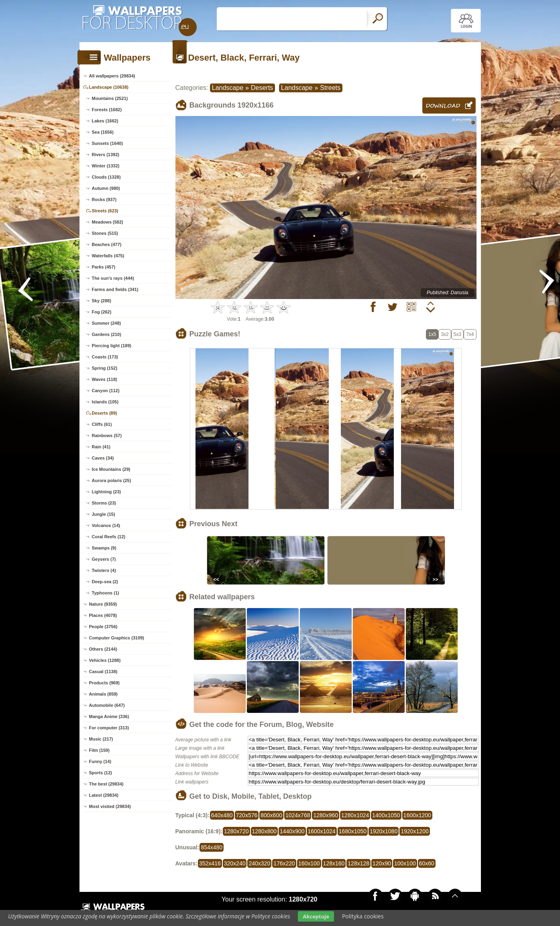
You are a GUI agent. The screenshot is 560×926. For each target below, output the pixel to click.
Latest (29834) (104, 795)
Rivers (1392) (106, 155)
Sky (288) (102, 301)
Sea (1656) (103, 132)
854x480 (212, 847)
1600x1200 (417, 815)
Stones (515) (105, 233)
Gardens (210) (107, 334)
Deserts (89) (105, 413)
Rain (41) (101, 447)
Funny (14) (100, 761)
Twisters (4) (104, 570)
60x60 (427, 863)
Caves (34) (103, 458)
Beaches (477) (107, 244)
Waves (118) (105, 379)
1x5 (432, 334)
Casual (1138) (103, 672)
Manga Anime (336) (109, 716)
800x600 (271, 815)
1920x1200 (414, 831)
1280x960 (326, 815)
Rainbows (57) (107, 436)
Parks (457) (104, 267)
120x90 (382, 863)
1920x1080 (384, 831)
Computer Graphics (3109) (117, 638)
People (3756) (103, 627)
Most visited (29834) (110, 806)
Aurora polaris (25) (112, 480)
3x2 (445, 334)
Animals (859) (104, 694)
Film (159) (99, 750)
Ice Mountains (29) (111, 469)
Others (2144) (103, 649)
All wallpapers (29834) (112, 76)
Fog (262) (102, 312)
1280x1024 (355, 815)
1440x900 (292, 831)
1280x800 (265, 831)
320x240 (235, 863)
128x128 (358, 863)
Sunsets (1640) (108, 143)
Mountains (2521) (110, 98)
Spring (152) (105, 368)
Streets (330, 88)
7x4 (470, 334)
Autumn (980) (106, 188)
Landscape (228, 88)
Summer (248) (107, 323)
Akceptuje (316, 916)
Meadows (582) (108, 222)
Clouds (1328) (106, 177)
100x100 (405, 863)
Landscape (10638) (109, 87)
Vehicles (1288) (105, 660)
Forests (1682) (107, 110)
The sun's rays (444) (113, 278)
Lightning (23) (107, 492)
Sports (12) (101, 773)
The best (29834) (106, 784)
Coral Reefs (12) (109, 537)
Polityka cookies (363, 916)
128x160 (334, 863)
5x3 (457, 334)
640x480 (222, 815)
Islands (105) (105, 402)
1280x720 (236, 831)
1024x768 (298, 815)
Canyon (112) (106, 391)
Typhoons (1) (106, 593)
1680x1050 (353, 831)
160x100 (309, 863)
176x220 (284, 863)
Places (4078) (103, 615)
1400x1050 (386, 815)
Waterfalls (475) (108, 256)
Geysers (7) (104, 559)
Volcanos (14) (106, 525)
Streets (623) (105, 211)
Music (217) (101, 739)
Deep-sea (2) (105, 582)
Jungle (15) (104, 514)
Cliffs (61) (102, 424)
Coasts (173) (105, 357)
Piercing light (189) (112, 346)
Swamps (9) (104, 548)
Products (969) (104, 683)
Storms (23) (104, 503)
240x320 (259, 863)
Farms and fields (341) (115, 289)
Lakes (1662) (105, 121)
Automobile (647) (107, 705)
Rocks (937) (104, 199)
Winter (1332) (106, 166)
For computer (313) (109, 728)
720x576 (247, 815)
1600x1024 (322, 831)
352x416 (210, 863)
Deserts (262, 88)
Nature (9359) (103, 604)
